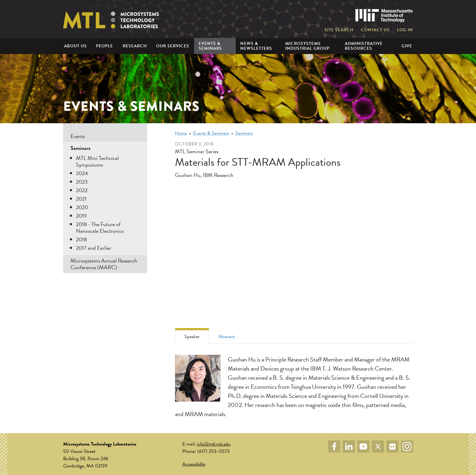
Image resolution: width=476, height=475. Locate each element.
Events (78, 136)
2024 (82, 173)
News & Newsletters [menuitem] (256, 46)
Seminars (244, 133)
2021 (81, 199)
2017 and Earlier (94, 248)
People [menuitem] (104, 46)
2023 (82, 182)
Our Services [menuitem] (173, 46)
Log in (405, 30)
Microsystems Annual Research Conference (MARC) (104, 264)
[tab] (192, 336)
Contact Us (375, 30)
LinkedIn (349, 446)
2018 (81, 239)
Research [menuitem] (135, 46)
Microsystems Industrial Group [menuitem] (307, 46)
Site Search (339, 30)
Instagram (407, 446)
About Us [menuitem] (75, 46)
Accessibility (194, 464)
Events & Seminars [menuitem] (210, 46)
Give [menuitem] (407, 46)
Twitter (378, 446)
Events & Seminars (211, 133)
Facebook (334, 446)
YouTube (363, 446)
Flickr (392, 446)
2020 (82, 207)
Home (181, 133)
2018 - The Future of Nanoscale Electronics (100, 227)
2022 (82, 190)
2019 (81, 216)
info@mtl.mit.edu (214, 444)
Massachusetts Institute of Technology (384, 16)
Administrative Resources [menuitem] (364, 46)
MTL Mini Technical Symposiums (97, 161)
